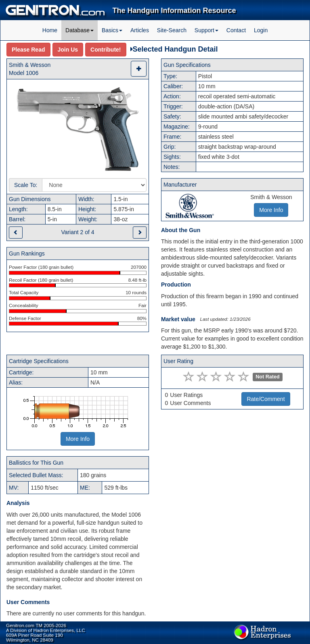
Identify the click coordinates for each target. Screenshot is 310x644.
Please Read (28, 50)
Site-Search (172, 30)
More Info (78, 439)
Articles (140, 30)
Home (50, 30)
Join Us (68, 50)
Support (206, 30)
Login (261, 30)
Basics (112, 30)
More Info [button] (271, 210)
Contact (236, 30)
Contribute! (106, 50)
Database (80, 30)
